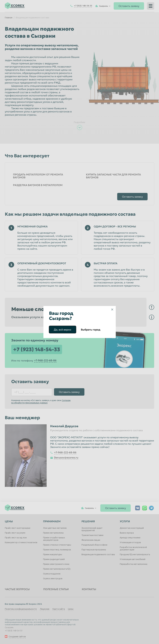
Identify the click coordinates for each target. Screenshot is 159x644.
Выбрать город (91, 330)
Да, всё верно (63, 330)
